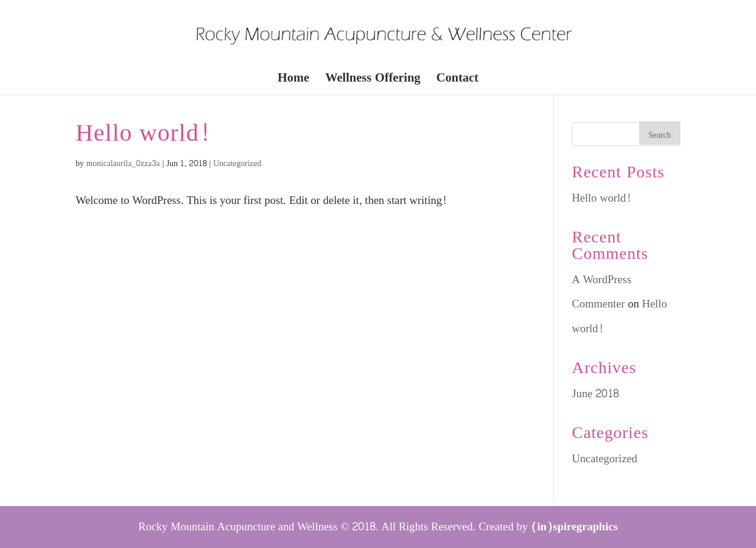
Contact (457, 81)
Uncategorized (237, 163)
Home (294, 81)
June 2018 (595, 394)
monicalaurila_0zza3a (123, 163)
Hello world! (143, 133)
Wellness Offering (373, 81)
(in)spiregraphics (574, 527)
